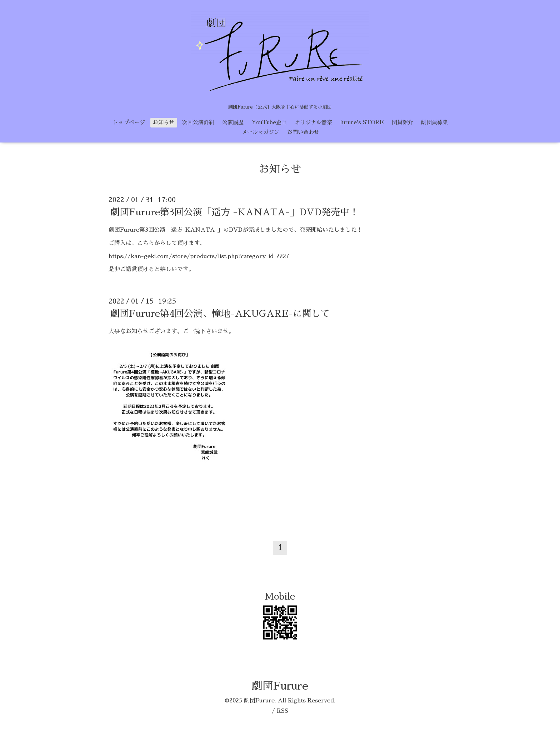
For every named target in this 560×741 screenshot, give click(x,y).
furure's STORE (362, 122)
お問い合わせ (303, 132)
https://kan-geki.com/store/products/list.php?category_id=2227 (199, 256)
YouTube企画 (269, 122)
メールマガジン (261, 132)
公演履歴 (233, 122)
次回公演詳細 (198, 122)
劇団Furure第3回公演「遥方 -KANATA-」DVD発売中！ (234, 212)
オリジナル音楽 (313, 122)
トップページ (129, 122)
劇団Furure (280, 686)
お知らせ (164, 122)
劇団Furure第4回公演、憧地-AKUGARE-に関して (220, 314)
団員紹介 (402, 122)
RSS (282, 711)
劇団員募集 (434, 122)
